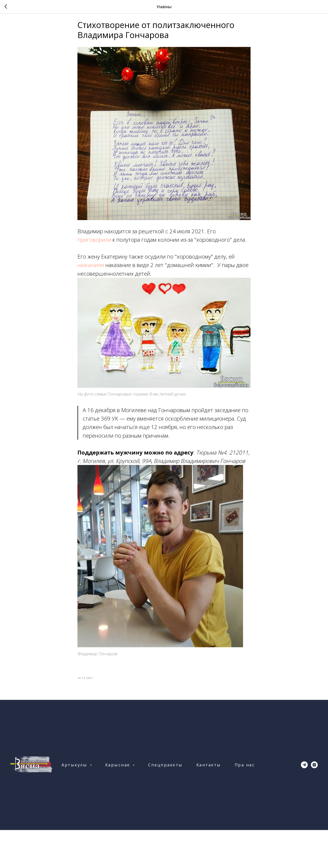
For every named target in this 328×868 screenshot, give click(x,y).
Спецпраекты (165, 768)
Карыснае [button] (119, 768)
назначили (91, 266)
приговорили (95, 241)
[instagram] (314, 768)
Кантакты (209, 768)
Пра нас (245, 768)
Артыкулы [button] (75, 768)
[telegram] (304, 768)
